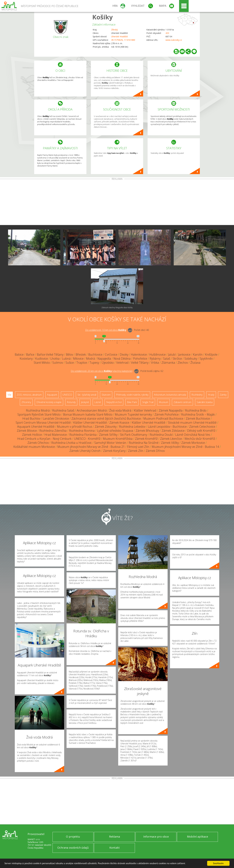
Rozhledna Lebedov (132, 427)
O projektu (73, 837)
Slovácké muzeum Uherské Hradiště (192, 423)
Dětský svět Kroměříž (201, 431)
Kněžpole (211, 354)
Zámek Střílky (108, 435)
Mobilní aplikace (198, 837)
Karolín (198, 354)
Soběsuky (191, 359)
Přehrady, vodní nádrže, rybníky (132, 395)
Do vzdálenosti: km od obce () (102, 371)
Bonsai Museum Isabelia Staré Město (88, 414)
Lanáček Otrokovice (56, 418)
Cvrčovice (111, 354)
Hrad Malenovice (56, 435)
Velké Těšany (140, 363)
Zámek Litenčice (171, 439)
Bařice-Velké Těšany (50, 354)
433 (167, 33)
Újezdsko (108, 363)
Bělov (70, 354)
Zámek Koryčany (114, 451)
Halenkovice (139, 354)
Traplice (82, 363)
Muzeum (163, 402)
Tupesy (94, 363)
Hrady (211, 395)
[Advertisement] (117, 203)
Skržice (177, 359)
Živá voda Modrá (120, 410)
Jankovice (184, 354)
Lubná (66, 359)
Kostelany (26, 359)
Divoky (124, 354)
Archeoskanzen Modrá (92, 410)
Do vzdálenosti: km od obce (106, 330)
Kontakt (115, 848)
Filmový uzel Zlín (138, 447)
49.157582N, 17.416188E (123, 40)
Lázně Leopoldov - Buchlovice (167, 427)
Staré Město (42, 363)
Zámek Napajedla (171, 410)
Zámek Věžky (170, 443)
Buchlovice (95, 354)
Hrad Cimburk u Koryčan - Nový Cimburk (44, 439)
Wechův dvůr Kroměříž (200, 439)
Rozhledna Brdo (196, 410)
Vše (9, 395)
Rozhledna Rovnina (82, 431)
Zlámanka (168, 363)
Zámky (223, 395)
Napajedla (104, 359)
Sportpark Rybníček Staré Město (39, 414)
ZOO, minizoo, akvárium (29, 395)
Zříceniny (26, 402)
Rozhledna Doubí (161, 435)
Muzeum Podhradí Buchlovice (163, 418)
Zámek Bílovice (27, 431)
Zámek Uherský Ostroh (85, 451)
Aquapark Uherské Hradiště (36, 427)
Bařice (30, 354)
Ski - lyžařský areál (87, 395)
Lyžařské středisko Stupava (115, 431)
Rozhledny (197, 395)
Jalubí (172, 354)
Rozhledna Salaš (63, 410)
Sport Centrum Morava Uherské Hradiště (43, 423)
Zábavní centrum (182, 402)
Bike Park (132, 402)
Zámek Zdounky (106, 427)
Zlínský (114, 30)
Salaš (167, 359)
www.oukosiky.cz (174, 40)
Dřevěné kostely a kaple (49, 402)
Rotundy (71, 402)
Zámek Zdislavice (173, 431)
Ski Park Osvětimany (134, 435)
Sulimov (58, 363)
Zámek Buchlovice (198, 418)
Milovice (78, 359)
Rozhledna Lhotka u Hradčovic (72, 443)
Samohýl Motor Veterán (110, 443)
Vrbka (155, 363)
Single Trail (148, 402)
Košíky (103, 17)
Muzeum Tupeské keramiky (133, 414)
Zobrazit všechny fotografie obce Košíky (117, 308)
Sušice (70, 363)
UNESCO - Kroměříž (87, 439)
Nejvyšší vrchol (114, 402)
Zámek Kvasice (119, 423)
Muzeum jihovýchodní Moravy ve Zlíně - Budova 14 (185, 447)
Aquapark (52, 395)
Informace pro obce (156, 837)
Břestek (81, 354)
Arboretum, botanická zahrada (170, 395)
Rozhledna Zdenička (53, 431)
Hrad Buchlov (31, 418)
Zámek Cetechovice (202, 427)
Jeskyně (85, 402)
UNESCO (67, 395)
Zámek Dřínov (155, 451)
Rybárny (155, 359)
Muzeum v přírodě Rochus (75, 427)
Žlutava (195, 363)
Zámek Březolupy (147, 431)
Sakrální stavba (205, 402)
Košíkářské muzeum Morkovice (34, 447)
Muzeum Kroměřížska (118, 439)
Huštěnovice (158, 354)
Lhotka (55, 359)
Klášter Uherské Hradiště (90, 423)
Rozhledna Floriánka (83, 435)
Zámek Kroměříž (146, 439)
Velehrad (122, 363)
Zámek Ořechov (38, 443)
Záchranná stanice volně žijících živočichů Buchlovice (106, 418)
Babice (19, 354)
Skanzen (106, 395)
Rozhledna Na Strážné (144, 443)
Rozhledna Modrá (38, 410)
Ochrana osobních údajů (73, 848)
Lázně (98, 402)
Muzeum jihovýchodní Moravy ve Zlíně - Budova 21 (91, 447)
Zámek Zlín (136, 451)
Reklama (115, 837)
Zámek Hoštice (32, 435)
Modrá (91, 359)
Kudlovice (42, 359)
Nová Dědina (122, 359)
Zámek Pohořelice (167, 414)
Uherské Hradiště (119, 36)
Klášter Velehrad (145, 410)
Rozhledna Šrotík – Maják (198, 414)
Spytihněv (206, 359)
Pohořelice (140, 359)
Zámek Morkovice (193, 443)
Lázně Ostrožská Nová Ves (193, 435)
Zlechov (183, 363)
